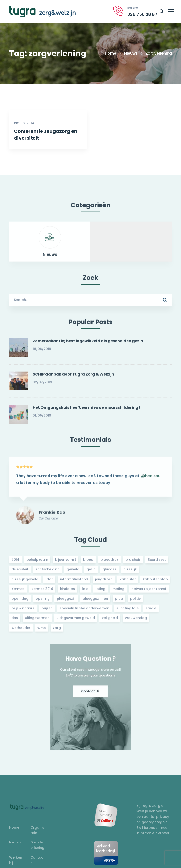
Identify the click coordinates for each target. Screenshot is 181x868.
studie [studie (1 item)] (151, 611)
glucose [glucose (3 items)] (109, 572)
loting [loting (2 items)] (100, 591)
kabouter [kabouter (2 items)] (128, 581)
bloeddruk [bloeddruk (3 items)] (109, 562)
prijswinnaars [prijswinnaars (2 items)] (23, 611)
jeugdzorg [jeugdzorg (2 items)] (104, 581)
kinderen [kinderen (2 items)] (68, 591)
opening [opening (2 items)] (43, 601)
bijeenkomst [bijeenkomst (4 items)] (66, 562)
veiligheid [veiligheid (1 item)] (110, 620)
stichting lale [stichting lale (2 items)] (128, 611)
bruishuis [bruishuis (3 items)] (133, 562)
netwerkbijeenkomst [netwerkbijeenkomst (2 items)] (149, 591)
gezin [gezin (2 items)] (91, 572)
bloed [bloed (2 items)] (88, 562)
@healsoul (151, 481)
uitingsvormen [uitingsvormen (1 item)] (37, 620)
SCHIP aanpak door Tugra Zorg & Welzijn (73, 377)
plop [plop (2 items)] (119, 601)
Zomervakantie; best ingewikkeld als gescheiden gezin (88, 343)
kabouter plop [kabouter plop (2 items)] (155, 581)
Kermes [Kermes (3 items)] (18, 591)
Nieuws (131, 53)
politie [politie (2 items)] (135, 601)
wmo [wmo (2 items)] (42, 630)
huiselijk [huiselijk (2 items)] (130, 572)
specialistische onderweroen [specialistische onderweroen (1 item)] (84, 611)
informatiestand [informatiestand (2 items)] (74, 581)
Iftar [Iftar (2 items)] (49, 581)
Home (111, 53)
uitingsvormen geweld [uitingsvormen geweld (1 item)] (76, 620)
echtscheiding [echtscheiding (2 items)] (47, 572)
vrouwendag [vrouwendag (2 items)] (136, 620)
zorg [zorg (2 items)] (57, 630)
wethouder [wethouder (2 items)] (21, 630)
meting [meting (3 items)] (118, 591)
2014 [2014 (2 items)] (15, 562)
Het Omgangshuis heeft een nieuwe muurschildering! (86, 410)
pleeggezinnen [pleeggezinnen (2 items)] (95, 601)
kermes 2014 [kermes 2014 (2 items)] (42, 591)
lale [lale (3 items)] (85, 591)
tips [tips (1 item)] (15, 620)
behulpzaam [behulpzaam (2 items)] (37, 562)
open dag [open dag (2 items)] (20, 601)
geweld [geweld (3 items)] (73, 572)
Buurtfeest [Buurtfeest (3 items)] (157, 562)
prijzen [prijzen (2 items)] (47, 611)
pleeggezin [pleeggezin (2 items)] (66, 601)
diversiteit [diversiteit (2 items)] (20, 572)
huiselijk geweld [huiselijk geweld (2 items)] (25, 581)
